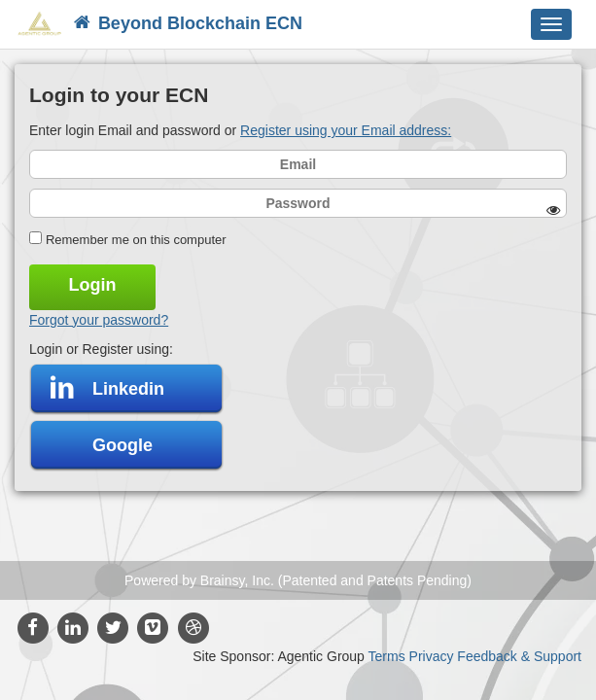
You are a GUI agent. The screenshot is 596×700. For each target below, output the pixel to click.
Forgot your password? (99, 320)
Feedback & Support (519, 656)
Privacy (432, 656)
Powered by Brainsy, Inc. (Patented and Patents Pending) (298, 580)
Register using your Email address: (346, 130)
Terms (387, 656)
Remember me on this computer (136, 240)
